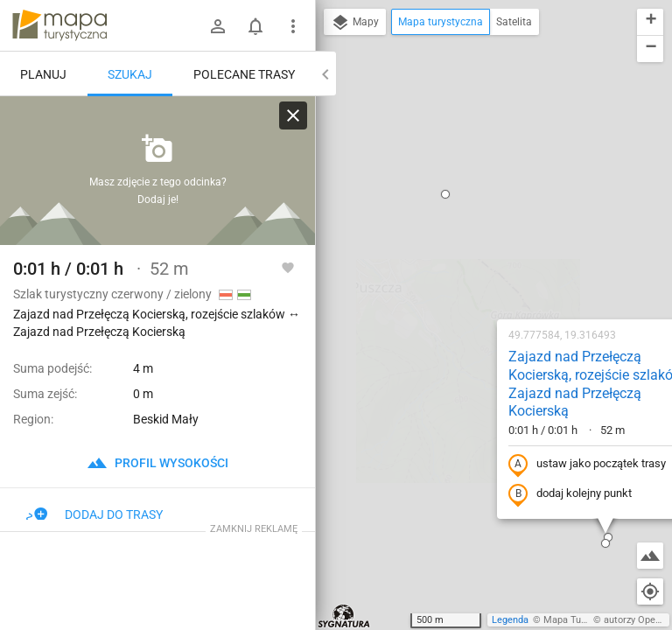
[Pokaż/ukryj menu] (293, 26)
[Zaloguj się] (218, 26)
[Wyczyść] (293, 115)
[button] (600, 76)
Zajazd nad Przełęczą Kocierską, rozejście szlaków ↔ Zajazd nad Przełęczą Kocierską (493, 158)
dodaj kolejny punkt (458, 269)
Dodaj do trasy (94, 514)
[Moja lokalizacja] (650, 591)
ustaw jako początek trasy (475, 239)
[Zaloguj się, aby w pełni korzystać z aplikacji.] (288, 267)
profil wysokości (157, 463)
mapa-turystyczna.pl (59, 25)
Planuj (43, 74)
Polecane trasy (244, 74)
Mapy (355, 23)
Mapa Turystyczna (583, 620)
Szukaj (130, 74)
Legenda (510, 620)
